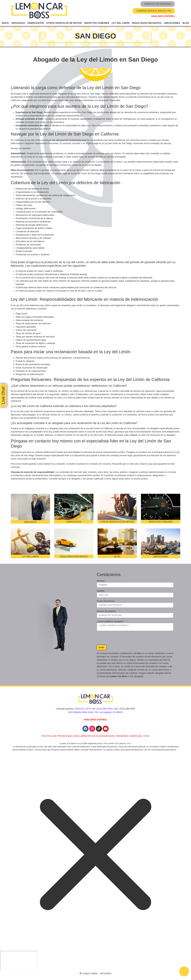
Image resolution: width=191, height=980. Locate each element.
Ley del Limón (121, 23)
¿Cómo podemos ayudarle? (110, 622)
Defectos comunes (97, 23)
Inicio (5, 23)
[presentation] (115, 639)
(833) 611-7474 (82, 709)
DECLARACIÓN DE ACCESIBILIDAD (94, 736)
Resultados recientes (147, 23)
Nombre (101, 581)
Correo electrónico (106, 601)
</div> (19, 960)
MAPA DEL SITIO (140, 736)
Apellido (101, 591)
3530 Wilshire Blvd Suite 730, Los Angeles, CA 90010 (95, 712)
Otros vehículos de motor (64, 23)
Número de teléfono (106, 611)
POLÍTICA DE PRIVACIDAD (57, 736)
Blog (186, 23)
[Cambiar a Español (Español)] (106, 974)
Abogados (18, 23)
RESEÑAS (123, 736)
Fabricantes (36, 23)
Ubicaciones (172, 23)
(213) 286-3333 (104, 709)
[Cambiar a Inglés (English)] (89, 974)
